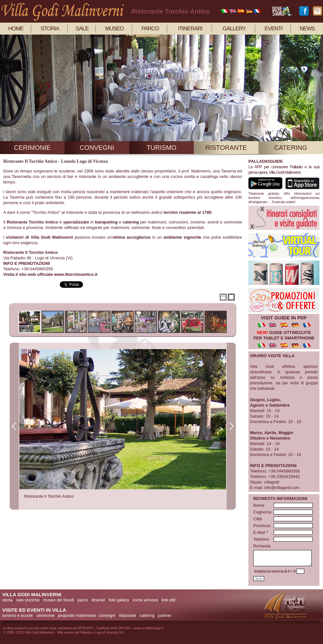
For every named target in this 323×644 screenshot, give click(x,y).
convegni (97, 148)
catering (291, 148)
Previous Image (14, 426)
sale (82, 29)
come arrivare (145, 600)
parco (150, 29)
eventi (273, 29)
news (307, 29)
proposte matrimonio (77, 615)
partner (165, 615)
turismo (161, 148)
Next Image (231, 426)
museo (115, 29)
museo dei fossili (58, 600)
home (16, 29)
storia (50, 29)
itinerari (190, 29)
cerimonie (32, 148)
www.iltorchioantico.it (76, 274)
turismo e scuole (18, 615)
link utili (168, 600)
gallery (234, 29)
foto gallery (119, 600)
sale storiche (28, 600)
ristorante (226, 148)
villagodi (271, 482)
